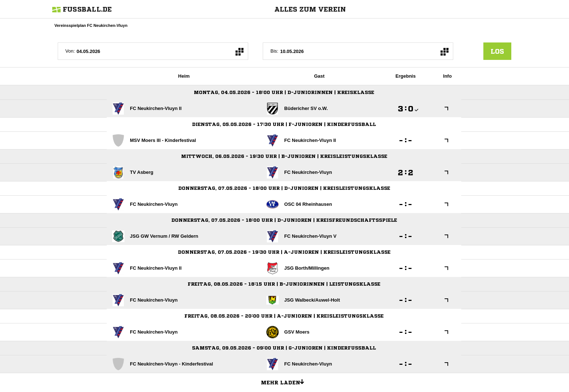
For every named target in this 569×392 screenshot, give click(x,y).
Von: (70, 51)
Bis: (274, 51)
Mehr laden (285, 381)
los (497, 51)
